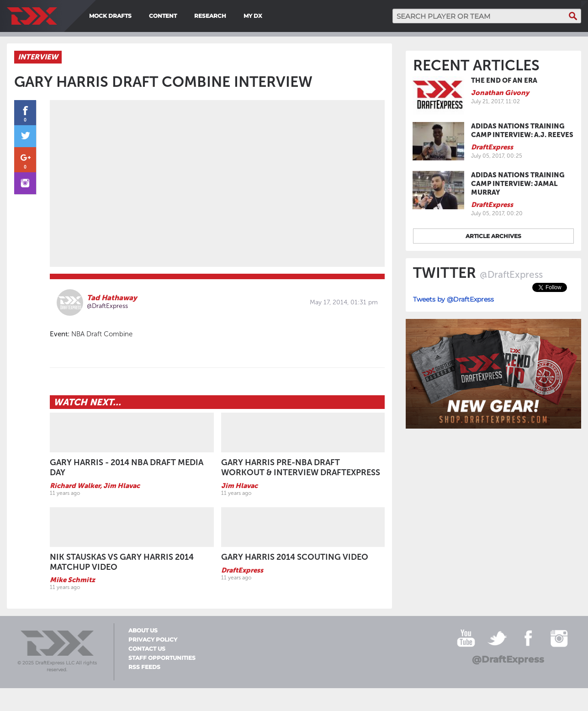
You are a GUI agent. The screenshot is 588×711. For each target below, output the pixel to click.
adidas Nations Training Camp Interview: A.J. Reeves (522, 130)
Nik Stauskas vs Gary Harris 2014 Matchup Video (122, 562)
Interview (38, 57)
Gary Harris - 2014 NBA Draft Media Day (127, 467)
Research (210, 16)
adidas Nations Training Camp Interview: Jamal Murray (518, 184)
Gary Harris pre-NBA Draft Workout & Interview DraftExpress (301, 467)
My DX (253, 16)
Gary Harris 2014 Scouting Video (295, 557)
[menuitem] (269, 16)
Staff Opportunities (162, 658)
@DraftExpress (107, 306)
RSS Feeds (144, 667)
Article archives (493, 236)
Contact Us (147, 649)
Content (163, 16)
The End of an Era (504, 80)
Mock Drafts (110, 16)
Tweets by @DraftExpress (453, 299)
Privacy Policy (153, 640)
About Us (143, 631)
